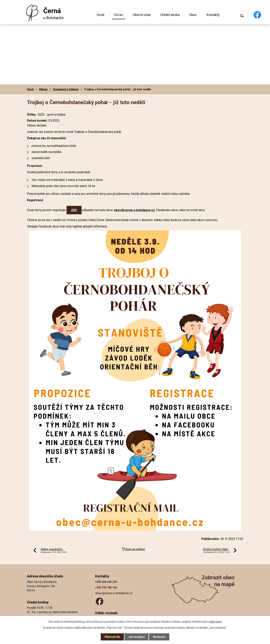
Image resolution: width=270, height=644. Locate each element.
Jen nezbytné (137, 637)
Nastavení (159, 637)
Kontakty (213, 15)
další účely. (216, 621)
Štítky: (32, 115)
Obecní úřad (142, 15)
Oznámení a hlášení (66, 89)
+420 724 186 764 (106, 588)
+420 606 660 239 (106, 582)
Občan (118, 15)
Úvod (100, 15)
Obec (193, 15)
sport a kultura (56, 115)
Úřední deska (170, 15)
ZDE (74, 210)
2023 (41, 115)
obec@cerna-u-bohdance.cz (134, 210)
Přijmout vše (112, 637)
